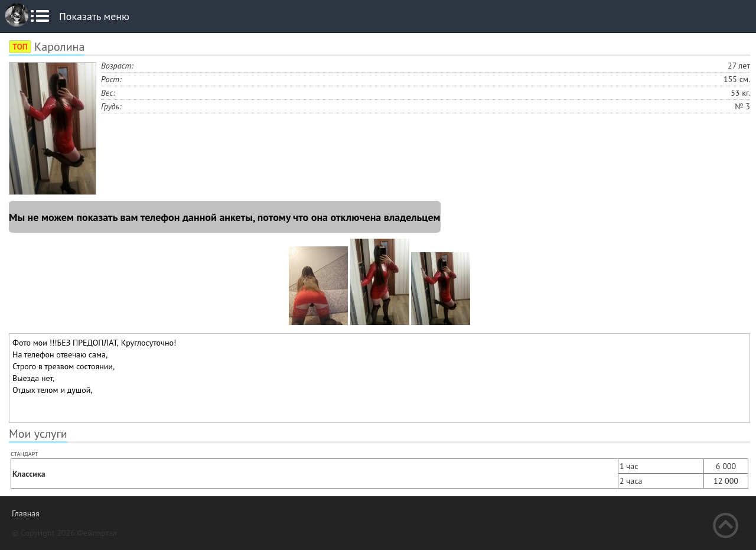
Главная (26, 513)
